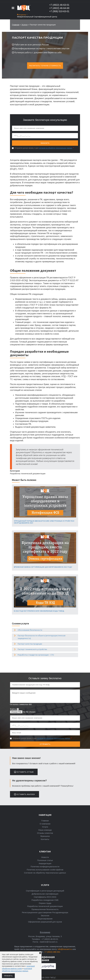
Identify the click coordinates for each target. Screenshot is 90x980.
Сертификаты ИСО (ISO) (45, 897)
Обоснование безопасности (30, 630)
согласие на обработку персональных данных (56, 148)
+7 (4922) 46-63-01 (59, 5)
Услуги (25, 25)
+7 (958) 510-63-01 (59, 11)
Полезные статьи (45, 860)
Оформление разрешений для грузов (45, 922)
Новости (45, 857)
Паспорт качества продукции (30, 644)
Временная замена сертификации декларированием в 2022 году (43, 567)
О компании (45, 824)
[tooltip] (18, 709)
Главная (16, 25)
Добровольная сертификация (45, 894)
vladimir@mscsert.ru (48, 942)
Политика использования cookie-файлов (45, 870)
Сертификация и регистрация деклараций (45, 891)
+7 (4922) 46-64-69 (59, 8)
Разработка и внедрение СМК (45, 900)
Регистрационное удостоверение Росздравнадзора (45, 912)
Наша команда (45, 830)
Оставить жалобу (25, 794)
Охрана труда (45, 903)
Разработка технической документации (45, 906)
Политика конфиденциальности (45, 867)
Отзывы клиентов (45, 833)
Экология (45, 916)
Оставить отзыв (24, 772)
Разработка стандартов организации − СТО (36, 655)
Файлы (14, 709)
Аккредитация (45, 863)
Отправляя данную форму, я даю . (44, 148)
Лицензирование (45, 919)
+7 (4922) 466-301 (52, 952)
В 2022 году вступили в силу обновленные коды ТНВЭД (39, 611)
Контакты (45, 839)
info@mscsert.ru (65, 949)
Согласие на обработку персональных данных (45, 873)
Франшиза (45, 836)
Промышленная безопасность (45, 909)
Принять (8, 976)
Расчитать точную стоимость (45, 66)
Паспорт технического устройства (32, 649)
